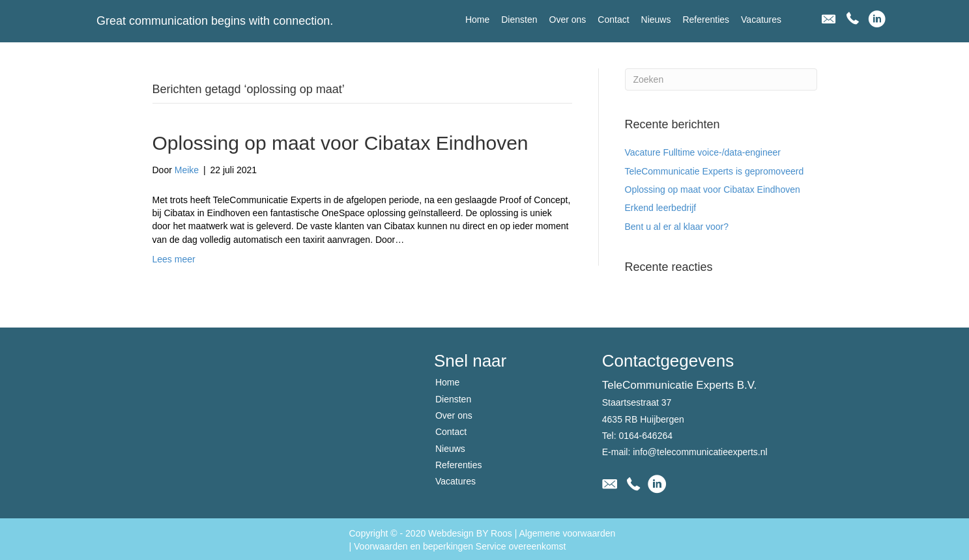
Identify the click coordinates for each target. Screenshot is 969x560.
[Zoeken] (721, 79)
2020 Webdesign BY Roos (459, 533)
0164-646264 (645, 436)
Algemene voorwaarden (567, 533)
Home (447, 382)
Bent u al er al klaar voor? (677, 227)
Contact (451, 432)
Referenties (459, 465)
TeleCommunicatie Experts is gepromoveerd (715, 171)
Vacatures (456, 481)
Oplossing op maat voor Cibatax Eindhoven (340, 143)
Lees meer (174, 259)
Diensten (453, 399)
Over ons (454, 415)
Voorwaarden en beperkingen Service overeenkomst (460, 546)
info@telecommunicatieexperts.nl (700, 452)
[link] (477, 20)
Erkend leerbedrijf (661, 208)
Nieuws (450, 449)
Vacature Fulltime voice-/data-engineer (703, 152)
